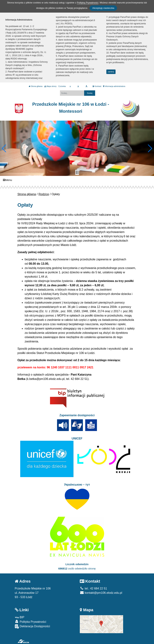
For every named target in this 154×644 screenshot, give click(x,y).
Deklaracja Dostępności (32, 626)
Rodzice (44, 194)
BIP (20, 617)
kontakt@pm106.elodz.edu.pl (101, 593)
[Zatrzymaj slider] (77, 172)
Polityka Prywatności (31, 622)
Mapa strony (50, 86)
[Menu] (77, 180)
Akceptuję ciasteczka (103, 8)
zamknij (111, 72)
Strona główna (36, 86)
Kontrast (97, 86)
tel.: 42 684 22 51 (93, 588)
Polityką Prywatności (88, 3)
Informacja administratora (114, 86)
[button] (4, 148)
